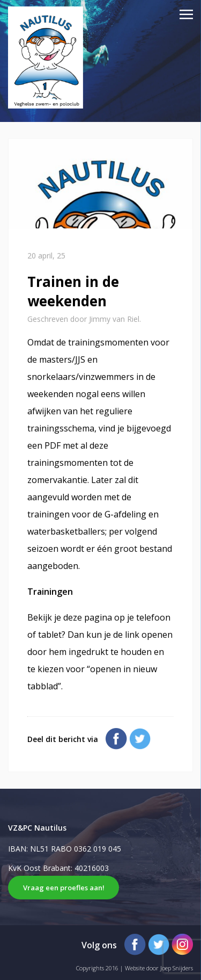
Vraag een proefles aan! (64, 888)
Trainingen (50, 592)
